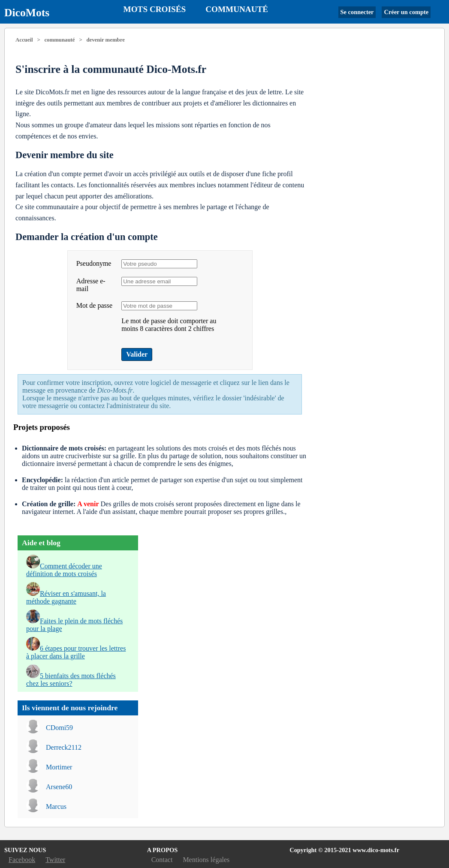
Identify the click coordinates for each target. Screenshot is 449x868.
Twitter (55, 860)
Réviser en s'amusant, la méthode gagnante (66, 597)
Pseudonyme (94, 263)
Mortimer (59, 767)
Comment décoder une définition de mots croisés (64, 570)
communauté (59, 40)
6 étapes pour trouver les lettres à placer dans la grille (76, 652)
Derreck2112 (64, 747)
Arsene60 (59, 787)
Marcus (56, 806)
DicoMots (27, 13)
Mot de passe (94, 305)
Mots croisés (155, 9)
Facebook (22, 860)
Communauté (237, 9)
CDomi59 (59, 728)
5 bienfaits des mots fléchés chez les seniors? (71, 680)
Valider (137, 354)
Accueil (24, 40)
